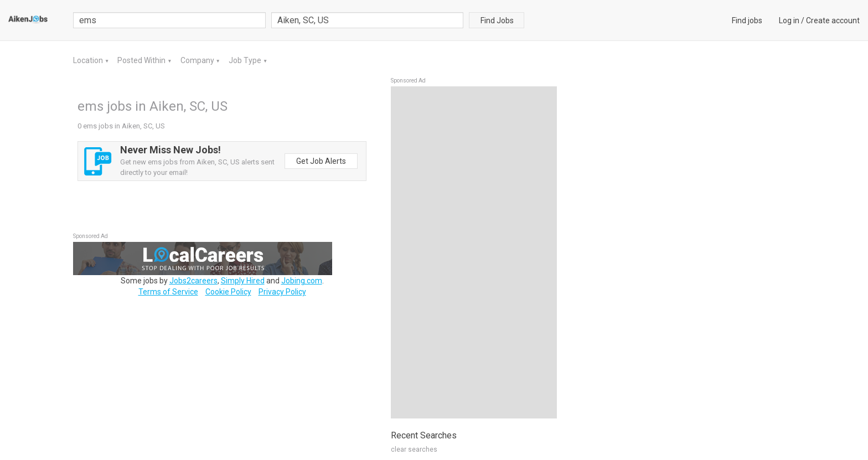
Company (198, 60)
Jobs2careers (193, 281)
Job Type (246, 60)
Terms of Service (168, 292)
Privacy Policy (282, 292)
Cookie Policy (228, 292)
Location (89, 60)
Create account (833, 20)
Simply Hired (243, 281)
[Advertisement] (474, 252)
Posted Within (142, 60)
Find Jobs (497, 20)
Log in (789, 20)
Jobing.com (302, 281)
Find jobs (747, 20)
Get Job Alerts (321, 161)
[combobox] (368, 20)
